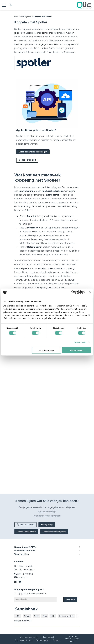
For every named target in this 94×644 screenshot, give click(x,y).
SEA (45, 616)
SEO (36, 616)
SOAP (27, 616)
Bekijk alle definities (23, 621)
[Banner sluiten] (90, 292)
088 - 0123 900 (27, 160)
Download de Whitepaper (53, 534)
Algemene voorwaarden (30, 637)
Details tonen (80, 342)
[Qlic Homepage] (84, 5)
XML (18, 616)
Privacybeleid (48, 637)
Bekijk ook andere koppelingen (33, 152)
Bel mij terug (47, 529)
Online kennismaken (30, 534)
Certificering (20, 640)
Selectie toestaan (47, 350)
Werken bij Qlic (43, 640)
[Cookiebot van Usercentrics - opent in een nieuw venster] (73, 292)
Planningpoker (66, 616)
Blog (30, 640)
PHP (53, 616)
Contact (56, 640)
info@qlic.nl (21, 577)
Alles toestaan (77, 350)
